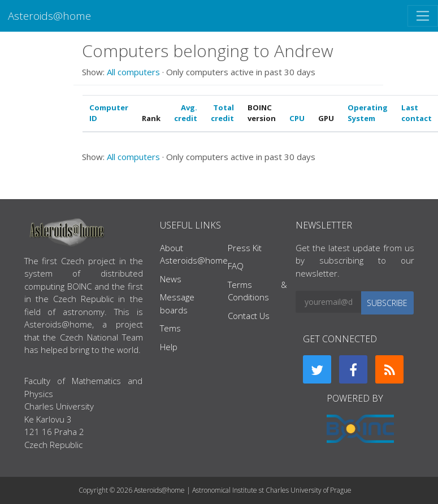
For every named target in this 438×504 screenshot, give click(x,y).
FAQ (236, 266)
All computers (133, 72)
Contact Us (249, 316)
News (171, 279)
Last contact (417, 113)
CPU (297, 118)
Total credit (222, 113)
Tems (170, 328)
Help (169, 347)
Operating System (368, 113)
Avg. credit (186, 113)
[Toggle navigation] (423, 16)
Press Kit (245, 248)
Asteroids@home (49, 16)
